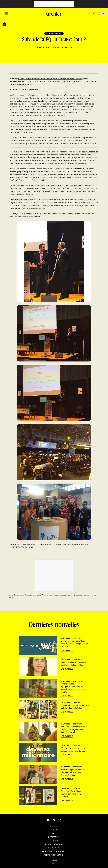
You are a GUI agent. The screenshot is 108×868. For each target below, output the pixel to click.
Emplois (54, 833)
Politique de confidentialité (54, 851)
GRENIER (54, 861)
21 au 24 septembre (22, 84)
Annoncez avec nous (54, 844)
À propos (54, 826)
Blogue (54, 830)
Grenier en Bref (54, 848)
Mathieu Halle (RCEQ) (48, 48)
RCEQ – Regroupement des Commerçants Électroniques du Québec (50, 79)
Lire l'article (67, 650)
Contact (54, 841)
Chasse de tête (54, 837)
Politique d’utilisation (54, 855)
